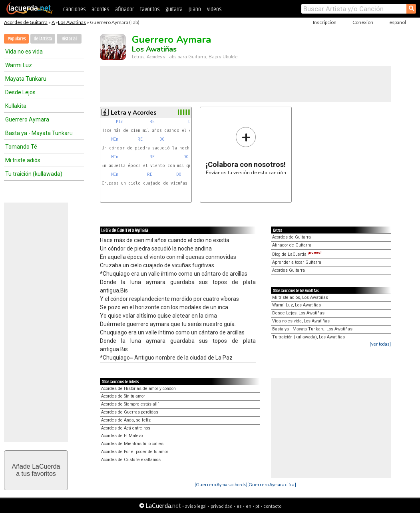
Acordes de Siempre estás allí (130, 404)
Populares (17, 39)
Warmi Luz (19, 65)
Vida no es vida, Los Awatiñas (301, 321)
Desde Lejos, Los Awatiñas (298, 313)
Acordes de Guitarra (26, 22)
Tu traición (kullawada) (34, 174)
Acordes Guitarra (289, 270)
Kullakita (16, 106)
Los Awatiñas (72, 22)
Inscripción (325, 22)
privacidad (222, 506)
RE (153, 122)
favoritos (150, 9)
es (239, 506)
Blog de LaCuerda (297, 254)
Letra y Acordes (134, 113)
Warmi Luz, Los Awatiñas (297, 305)
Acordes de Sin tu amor (123, 396)
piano (195, 9)
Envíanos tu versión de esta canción (246, 151)
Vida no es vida (24, 52)
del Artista (43, 39)
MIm (119, 122)
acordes (100, 9)
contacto (272, 506)
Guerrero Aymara (27, 119)
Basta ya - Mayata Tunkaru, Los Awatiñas (312, 329)
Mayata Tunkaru (26, 79)
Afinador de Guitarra (292, 245)
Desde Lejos (20, 92)
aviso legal (196, 506)
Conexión (363, 22)
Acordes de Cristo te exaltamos (131, 460)
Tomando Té (21, 147)
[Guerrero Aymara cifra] (272, 484)
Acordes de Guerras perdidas (130, 412)
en (249, 506)
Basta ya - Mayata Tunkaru (39, 133)
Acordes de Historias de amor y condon (138, 389)
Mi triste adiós (23, 160)
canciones (74, 9)
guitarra (174, 9)
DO (163, 139)
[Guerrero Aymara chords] (221, 484)
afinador (124, 9)
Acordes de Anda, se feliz (126, 420)
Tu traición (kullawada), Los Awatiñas (309, 337)
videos (214, 9)
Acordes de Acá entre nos (126, 428)
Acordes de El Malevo (122, 436)
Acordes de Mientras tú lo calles (132, 444)
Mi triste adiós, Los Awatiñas (300, 297)
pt (257, 506)
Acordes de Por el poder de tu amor (135, 452)
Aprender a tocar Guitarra (297, 262)
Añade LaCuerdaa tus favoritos (36, 470)
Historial (69, 39)
